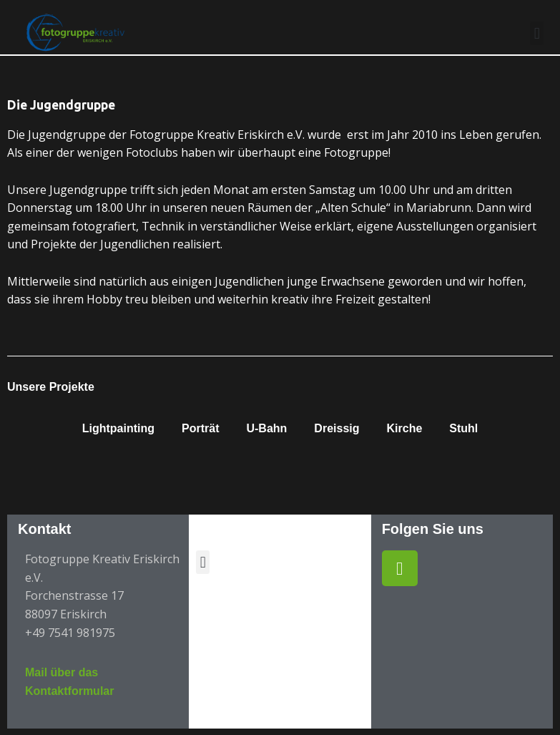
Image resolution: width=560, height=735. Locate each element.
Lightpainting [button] (118, 428)
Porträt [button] (200, 428)
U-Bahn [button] (266, 428)
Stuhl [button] (463, 428)
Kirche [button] (405, 428)
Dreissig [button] (337, 428)
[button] (537, 33)
